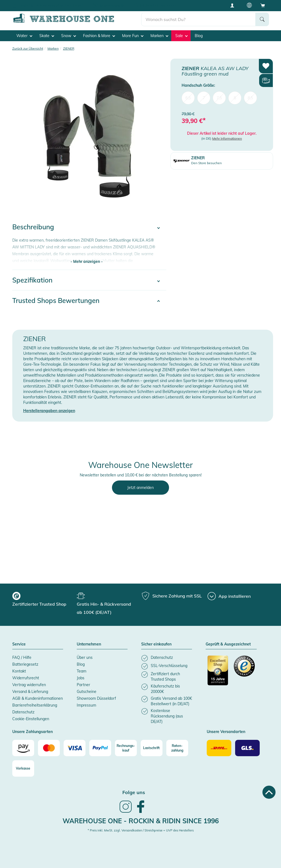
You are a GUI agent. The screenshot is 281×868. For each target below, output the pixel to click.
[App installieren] (229, 596)
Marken (159, 36)
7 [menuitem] (204, 98)
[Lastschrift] (152, 748)
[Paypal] (100, 748)
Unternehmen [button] (89, 644)
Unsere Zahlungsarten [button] (32, 732)
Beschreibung (33, 227)
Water (24, 36)
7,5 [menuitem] (219, 98)
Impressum (86, 705)
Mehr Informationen (227, 138)
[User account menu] (234, 5)
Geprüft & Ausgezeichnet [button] (228, 644)
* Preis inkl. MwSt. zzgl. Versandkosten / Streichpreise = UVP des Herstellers (141, 830)
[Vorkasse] (23, 768)
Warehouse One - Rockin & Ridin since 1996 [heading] (141, 821)
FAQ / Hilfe (22, 657)
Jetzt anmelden (140, 488)
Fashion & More (99, 36)
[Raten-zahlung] (177, 748)
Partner (83, 685)
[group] (44, 600)
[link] (126, 812)
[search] (198, 19)
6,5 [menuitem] (188, 98)
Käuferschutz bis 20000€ (159, 5)
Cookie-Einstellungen (31, 719)
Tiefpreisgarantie (112, 5)
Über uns (85, 657)
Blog (199, 36)
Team (82, 671)
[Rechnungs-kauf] (126, 748)
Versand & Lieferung (30, 692)
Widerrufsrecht (26, 678)
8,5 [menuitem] (250, 98)
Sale (181, 36)
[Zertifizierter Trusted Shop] (218, 673)
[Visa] (75, 748)
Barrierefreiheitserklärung (35, 705)
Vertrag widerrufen (29, 685)
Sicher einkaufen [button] (156, 644)
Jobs (81, 678)
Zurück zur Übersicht (28, 48)
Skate (47, 36)
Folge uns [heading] (134, 792)
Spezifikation (32, 280)
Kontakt (19, 671)
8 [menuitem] (235, 98)
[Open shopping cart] (263, 5)
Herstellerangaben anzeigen (49, 411)
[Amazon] (23, 748)
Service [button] (19, 644)
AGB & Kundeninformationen (38, 698)
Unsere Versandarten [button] (226, 732)
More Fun (133, 36)
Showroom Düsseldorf (96, 698)
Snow (69, 36)
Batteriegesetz (25, 664)
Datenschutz (23, 712)
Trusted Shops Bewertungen (56, 301)
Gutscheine (87, 692)
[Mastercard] (49, 748)
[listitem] (167, 658)
